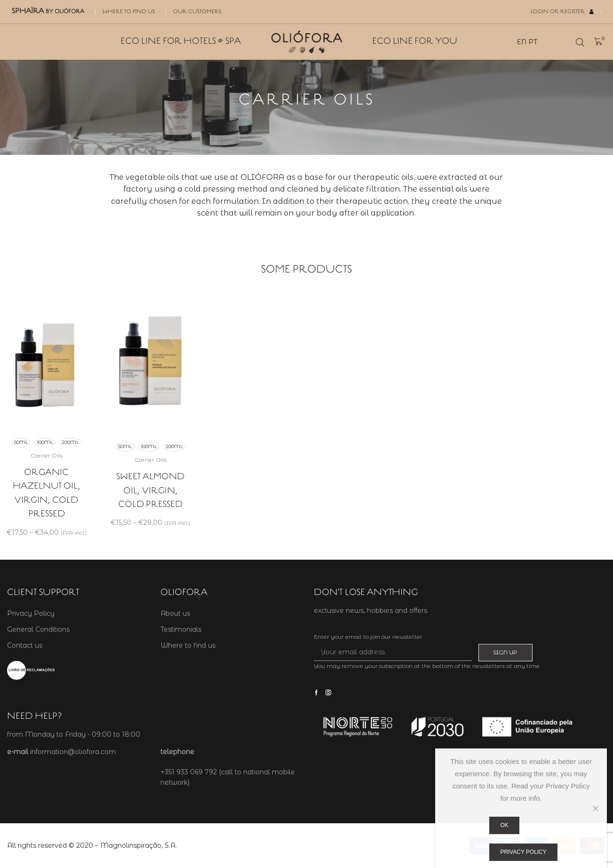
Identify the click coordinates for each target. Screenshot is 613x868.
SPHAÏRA (48, 11)
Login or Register (562, 12)
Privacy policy (524, 852)
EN (522, 42)
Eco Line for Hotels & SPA (181, 42)
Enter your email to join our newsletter (368, 637)
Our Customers (197, 12)
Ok (505, 825)
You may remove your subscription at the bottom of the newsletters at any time (427, 666)
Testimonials (181, 629)
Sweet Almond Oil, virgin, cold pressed (150, 491)
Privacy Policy (31, 613)
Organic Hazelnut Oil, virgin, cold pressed (47, 493)
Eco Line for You (415, 42)
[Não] (595, 808)
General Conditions (38, 629)
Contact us (25, 645)
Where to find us (129, 12)
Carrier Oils (47, 455)
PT (533, 42)
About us (175, 613)
